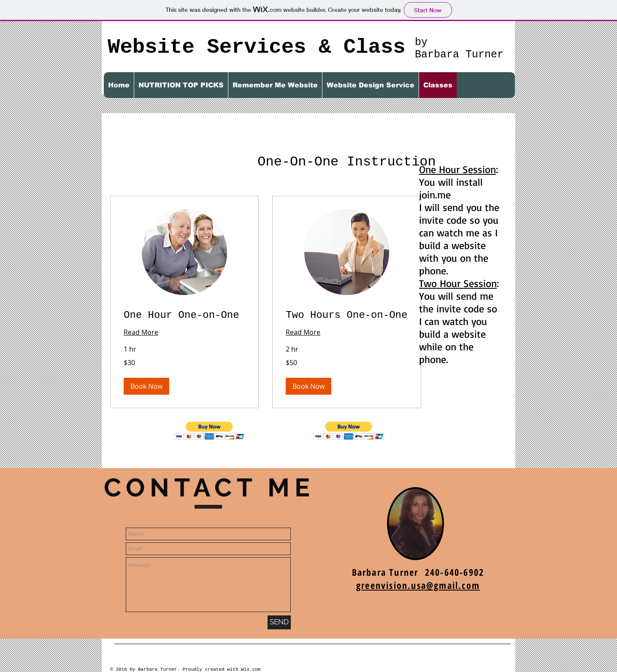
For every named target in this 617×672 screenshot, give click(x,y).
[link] (184, 315)
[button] (181, 85)
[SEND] (279, 622)
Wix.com (251, 669)
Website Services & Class (257, 47)
